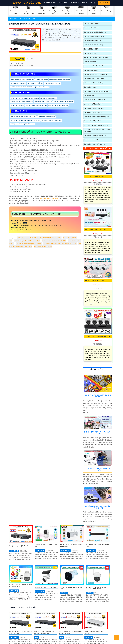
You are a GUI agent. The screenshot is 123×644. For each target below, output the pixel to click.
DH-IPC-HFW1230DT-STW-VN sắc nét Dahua (72, 545)
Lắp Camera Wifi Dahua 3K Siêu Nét (36, 105)
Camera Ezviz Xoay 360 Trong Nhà (94, 144)
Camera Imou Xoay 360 (91, 140)
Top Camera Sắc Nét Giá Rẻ (53, 83)
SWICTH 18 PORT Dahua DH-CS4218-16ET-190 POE (44, 632)
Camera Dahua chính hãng (49, 199)
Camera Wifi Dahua (90, 96)
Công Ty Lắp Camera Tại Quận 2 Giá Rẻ (98, 396)
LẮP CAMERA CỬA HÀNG (27, 3)
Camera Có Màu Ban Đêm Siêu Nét (60, 80)
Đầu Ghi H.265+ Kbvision (91, 24)
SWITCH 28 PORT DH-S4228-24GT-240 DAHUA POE (71, 632)
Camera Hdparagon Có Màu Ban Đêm (95, 32)
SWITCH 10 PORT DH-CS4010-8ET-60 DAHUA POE (40, 24)
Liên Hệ (92, 3)
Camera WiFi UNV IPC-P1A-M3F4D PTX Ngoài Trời (20, 586)
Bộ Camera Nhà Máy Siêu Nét (95, 281)
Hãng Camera (63, 3)
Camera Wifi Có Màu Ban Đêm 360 (94, 100)
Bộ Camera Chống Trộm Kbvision (52, 120)
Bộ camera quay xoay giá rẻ (95, 230)
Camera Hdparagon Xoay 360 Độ (94, 36)
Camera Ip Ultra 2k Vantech (92, 28)
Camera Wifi (75, 3)
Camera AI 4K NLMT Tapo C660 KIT (46, 587)
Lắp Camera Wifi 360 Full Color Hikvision (96, 125)
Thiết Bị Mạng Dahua (29, 19)
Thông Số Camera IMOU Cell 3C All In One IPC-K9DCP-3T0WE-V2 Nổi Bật (39, 238)
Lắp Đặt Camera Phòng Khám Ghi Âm (98, 336)
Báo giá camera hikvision (18, 83)
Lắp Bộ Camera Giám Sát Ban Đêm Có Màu (23, 117)
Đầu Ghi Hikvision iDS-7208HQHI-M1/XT (98, 545)
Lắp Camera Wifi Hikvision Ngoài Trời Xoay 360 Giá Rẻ (97, 130)
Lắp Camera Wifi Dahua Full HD (93, 104)
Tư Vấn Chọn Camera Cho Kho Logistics (96, 58)
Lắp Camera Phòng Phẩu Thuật (93, 66)
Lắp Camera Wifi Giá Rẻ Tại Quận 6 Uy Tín (98, 433)
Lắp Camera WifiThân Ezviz (48, 98)
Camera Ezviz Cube (90, 87)
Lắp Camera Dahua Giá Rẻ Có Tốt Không (98, 469)
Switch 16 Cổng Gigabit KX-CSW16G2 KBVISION (19, 546)
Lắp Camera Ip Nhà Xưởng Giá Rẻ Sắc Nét (29, 244)
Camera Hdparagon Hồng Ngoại (94, 45)
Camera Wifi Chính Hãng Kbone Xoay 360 (96, 117)
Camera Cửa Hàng (50, 3)
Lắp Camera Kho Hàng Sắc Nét (96, 177)
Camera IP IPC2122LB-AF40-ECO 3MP (71, 588)
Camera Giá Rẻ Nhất (90, 62)
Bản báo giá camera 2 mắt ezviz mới (21, 87)
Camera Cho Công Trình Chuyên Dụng (95, 74)
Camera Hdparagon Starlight (93, 41)
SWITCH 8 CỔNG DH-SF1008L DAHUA (94, 632)
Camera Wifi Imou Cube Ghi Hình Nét (22, 102)
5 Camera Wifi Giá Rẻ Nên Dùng (93, 83)
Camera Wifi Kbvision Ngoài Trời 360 (95, 136)
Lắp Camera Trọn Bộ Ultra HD (47, 117)
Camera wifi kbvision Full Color (93, 113)
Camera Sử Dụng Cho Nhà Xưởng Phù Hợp (27, 241)
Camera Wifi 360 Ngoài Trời (92, 121)
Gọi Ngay (104, 3)
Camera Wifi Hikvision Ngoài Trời (58, 105)
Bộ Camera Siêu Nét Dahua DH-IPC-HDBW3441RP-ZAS (60, 244)
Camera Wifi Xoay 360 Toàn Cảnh (64, 102)
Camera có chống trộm (91, 70)
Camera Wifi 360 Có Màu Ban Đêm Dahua (96, 91)
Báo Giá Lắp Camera (42, 80)
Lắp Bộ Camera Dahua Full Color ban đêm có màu (25, 120)
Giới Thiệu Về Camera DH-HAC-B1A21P (54, 241)
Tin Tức (85, 3)
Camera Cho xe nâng (90, 53)
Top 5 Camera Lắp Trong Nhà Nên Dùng (22, 80)
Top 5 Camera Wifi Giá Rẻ (42, 87)
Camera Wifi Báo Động (17, 105)
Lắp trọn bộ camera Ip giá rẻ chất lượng (22, 124)
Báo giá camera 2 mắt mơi (35, 83)
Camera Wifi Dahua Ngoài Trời (43, 102)
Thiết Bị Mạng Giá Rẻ (15, 19)
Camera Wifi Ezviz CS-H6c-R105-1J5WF (46, 545)
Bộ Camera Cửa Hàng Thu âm (43, 247)
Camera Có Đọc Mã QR (91, 49)
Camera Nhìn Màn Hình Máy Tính (94, 79)
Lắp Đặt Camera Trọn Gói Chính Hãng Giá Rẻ (98, 507)
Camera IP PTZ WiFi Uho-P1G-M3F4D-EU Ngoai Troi (96, 588)
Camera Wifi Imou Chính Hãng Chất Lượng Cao (25, 98)
